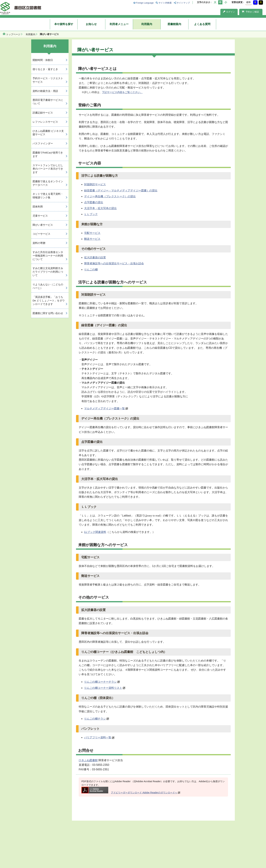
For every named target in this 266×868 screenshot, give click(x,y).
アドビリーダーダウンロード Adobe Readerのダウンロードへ (129, 793)
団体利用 (38, 207)
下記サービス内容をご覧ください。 (122, 92)
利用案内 (147, 24)
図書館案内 (174, 24)
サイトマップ (183, 3)
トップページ (13, 34)
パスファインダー (43, 143)
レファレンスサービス (45, 122)
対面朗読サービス (95, 184)
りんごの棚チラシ (95, 719)
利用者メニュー (119, 24)
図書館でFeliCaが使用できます (48, 154)
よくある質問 (202, 24)
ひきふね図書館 (88, 760)
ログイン (229, 12)
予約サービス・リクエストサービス (48, 80)
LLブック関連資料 (95, 532)
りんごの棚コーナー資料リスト (103, 688)
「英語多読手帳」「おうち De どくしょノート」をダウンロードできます (49, 300)
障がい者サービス (43, 225)
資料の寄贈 (39, 243)
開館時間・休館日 (43, 60)
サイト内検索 (165, 3)
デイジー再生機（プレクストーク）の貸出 (110, 196)
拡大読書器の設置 (95, 257)
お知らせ (91, 24)
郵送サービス (92, 239)
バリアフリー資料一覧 (98, 737)
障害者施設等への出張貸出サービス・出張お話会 (114, 263)
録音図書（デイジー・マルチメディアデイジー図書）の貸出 (121, 190)
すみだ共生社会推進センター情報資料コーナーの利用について (48, 256)
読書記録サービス (43, 113)
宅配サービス (92, 233)
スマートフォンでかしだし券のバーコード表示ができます (48, 169)
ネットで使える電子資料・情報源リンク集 (48, 196)
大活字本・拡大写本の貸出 (100, 208)
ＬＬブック (91, 214)
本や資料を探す (64, 24)
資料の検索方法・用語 (45, 91)
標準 (249, 2)
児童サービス (40, 216)
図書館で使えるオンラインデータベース (48, 183)
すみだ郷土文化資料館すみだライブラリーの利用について (48, 272)
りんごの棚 (91, 270)
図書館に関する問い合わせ (48, 313)
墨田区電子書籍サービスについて (48, 102)
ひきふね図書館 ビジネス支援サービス (48, 133)
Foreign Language (145, 3)
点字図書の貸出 (94, 202)
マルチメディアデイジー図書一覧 (104, 408)
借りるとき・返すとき (45, 69)
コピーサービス (41, 234)
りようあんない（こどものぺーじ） (48, 286)
